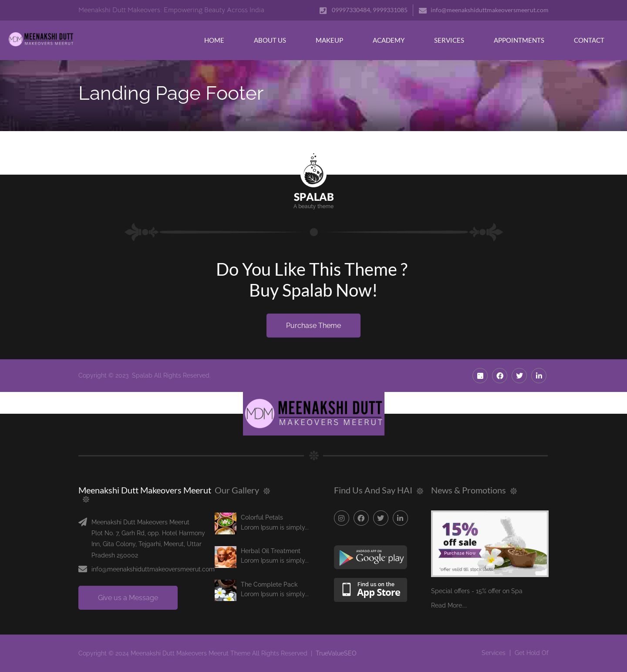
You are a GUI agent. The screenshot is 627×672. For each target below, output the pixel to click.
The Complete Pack (269, 584)
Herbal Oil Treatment (271, 551)
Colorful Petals (262, 517)
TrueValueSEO (336, 653)
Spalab (142, 375)
